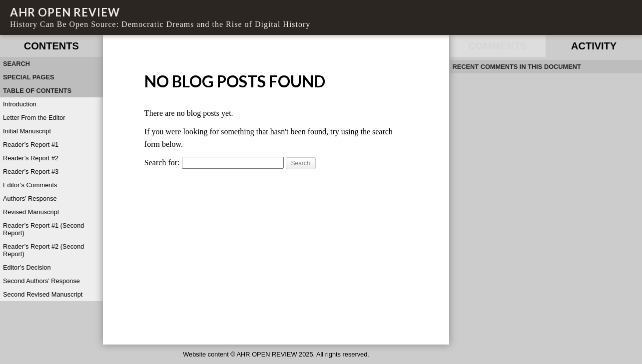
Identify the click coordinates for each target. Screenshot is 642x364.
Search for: (162, 163)
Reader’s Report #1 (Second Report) (43, 229)
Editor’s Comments (30, 185)
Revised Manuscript (31, 212)
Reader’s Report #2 (31, 158)
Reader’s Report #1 (31, 145)
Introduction (20, 104)
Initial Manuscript (27, 131)
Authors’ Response (30, 198)
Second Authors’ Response (41, 281)
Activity (594, 46)
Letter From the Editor (34, 118)
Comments (498, 46)
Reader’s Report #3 (31, 172)
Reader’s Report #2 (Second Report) (43, 250)
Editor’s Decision (27, 267)
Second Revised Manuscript (43, 294)
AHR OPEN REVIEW (65, 12)
